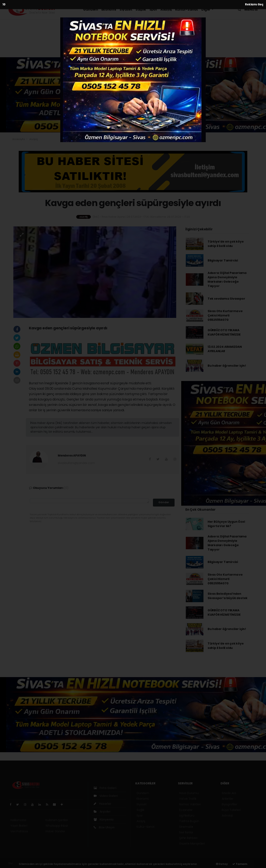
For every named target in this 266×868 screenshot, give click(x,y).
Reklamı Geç (254, 4)
